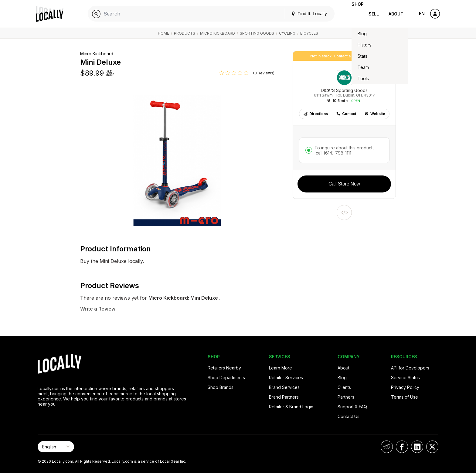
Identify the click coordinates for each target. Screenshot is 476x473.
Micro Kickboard (218, 33)
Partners (346, 397)
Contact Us (348, 416)
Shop (353, 14)
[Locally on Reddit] (387, 447)
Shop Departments (226, 378)
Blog (342, 378)
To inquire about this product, (344, 150)
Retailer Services (286, 378)
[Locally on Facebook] (402, 447)
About (396, 14)
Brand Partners (284, 397)
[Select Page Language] (56, 447)
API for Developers (410, 368)
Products (185, 33)
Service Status (405, 378)
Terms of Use (405, 397)
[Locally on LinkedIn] (417, 447)
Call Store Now (344, 184)
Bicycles (309, 33)
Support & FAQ (352, 407)
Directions (316, 114)
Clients (344, 387)
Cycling (287, 33)
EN (422, 14)
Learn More (280, 368)
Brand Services (284, 387)
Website (375, 114)
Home (163, 33)
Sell (374, 14)
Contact (346, 114)
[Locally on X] (432, 447)
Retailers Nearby (224, 368)
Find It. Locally (299, 14)
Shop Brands (221, 387)
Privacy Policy (405, 387)
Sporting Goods (257, 33)
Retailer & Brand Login (291, 407)
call (333, 153)
